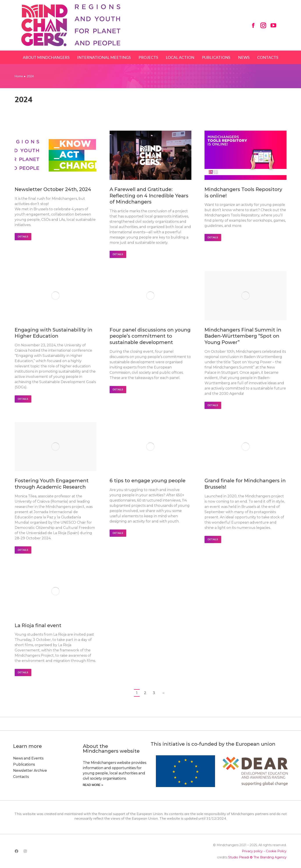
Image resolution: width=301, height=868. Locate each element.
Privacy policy (252, 851)
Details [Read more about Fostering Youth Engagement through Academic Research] (23, 550)
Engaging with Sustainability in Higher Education (53, 333)
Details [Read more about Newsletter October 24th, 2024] (23, 237)
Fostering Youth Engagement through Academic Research (52, 484)
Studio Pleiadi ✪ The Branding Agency (257, 857)
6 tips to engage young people (148, 481)
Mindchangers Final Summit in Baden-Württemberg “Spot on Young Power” (243, 336)
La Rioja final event (38, 625)
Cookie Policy (276, 851)
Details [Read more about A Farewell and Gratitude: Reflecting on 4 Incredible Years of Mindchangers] (118, 254)
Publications (24, 764)
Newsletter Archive (30, 771)
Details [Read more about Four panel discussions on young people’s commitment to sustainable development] (118, 389)
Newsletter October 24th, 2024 (53, 189)
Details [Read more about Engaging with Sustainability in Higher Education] (23, 399)
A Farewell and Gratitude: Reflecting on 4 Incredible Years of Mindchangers (149, 196)
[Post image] (56, 155)
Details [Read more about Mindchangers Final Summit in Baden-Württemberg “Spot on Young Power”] (213, 405)
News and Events (28, 758)
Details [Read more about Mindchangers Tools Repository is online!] (213, 237)
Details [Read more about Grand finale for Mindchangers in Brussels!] (213, 539)
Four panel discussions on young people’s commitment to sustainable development (150, 336)
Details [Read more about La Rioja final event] (23, 672)
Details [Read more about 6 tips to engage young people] (118, 533)
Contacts (21, 777)
